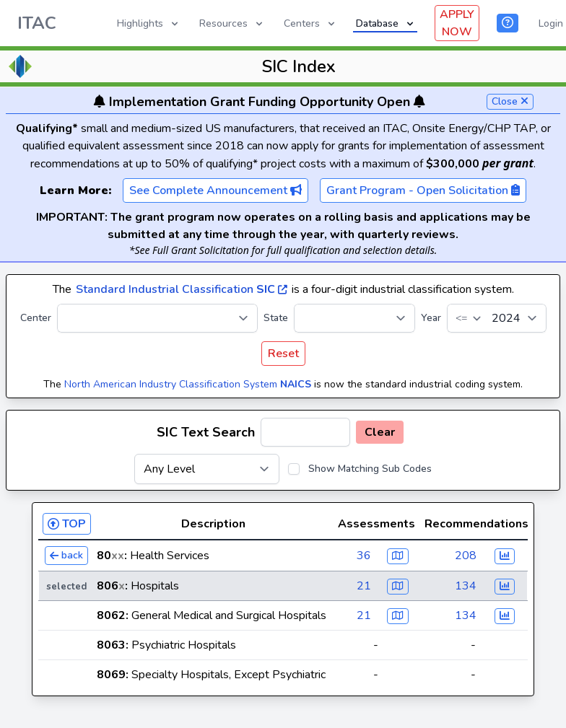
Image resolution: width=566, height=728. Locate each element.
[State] (354, 318)
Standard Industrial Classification (182, 289)
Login (551, 23)
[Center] (157, 318)
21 (364, 586)
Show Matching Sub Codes (370, 469)
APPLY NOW (457, 23)
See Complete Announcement (215, 190)
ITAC (37, 23)
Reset (283, 354)
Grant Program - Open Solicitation (423, 190)
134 (466, 586)
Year (431, 318)
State (276, 318)
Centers (310, 23)
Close (510, 101)
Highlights (149, 23)
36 (364, 556)
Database (386, 23)
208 (466, 556)
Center (36, 318)
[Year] (497, 318)
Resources (232, 23)
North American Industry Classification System (188, 384)
